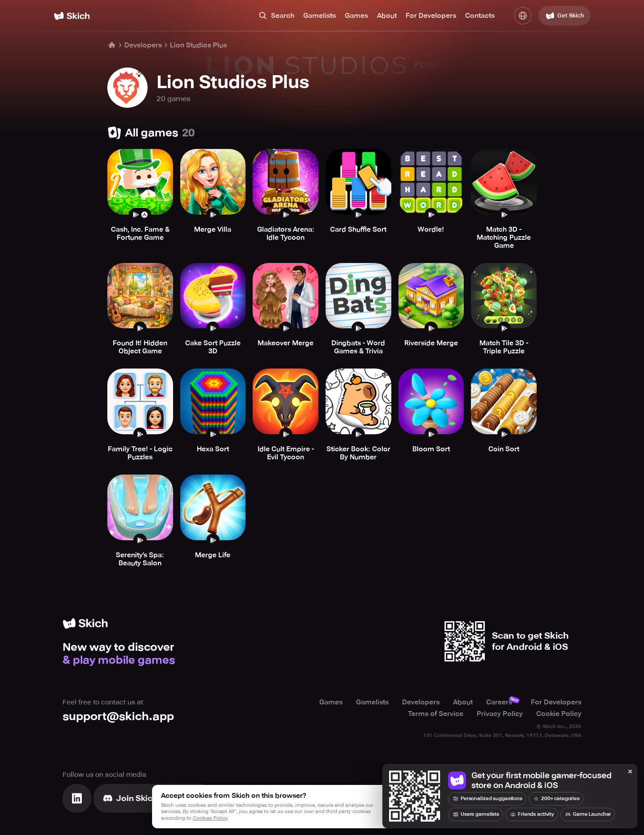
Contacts (480, 16)
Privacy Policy (500, 714)
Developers (143, 45)
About (387, 16)
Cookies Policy (210, 818)
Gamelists (320, 16)
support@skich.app (118, 716)
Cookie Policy (559, 714)
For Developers (431, 16)
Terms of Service (436, 714)
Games (356, 16)
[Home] (72, 16)
